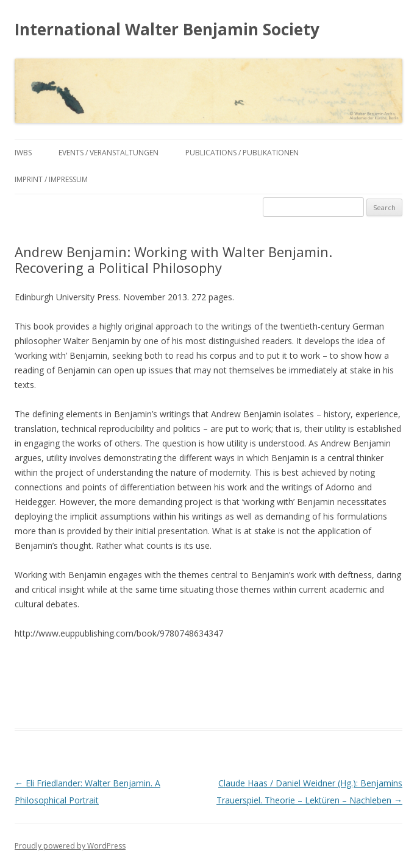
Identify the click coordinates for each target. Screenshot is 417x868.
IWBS (23, 153)
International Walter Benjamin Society (167, 29)
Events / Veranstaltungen (109, 153)
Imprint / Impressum (51, 179)
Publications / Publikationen (242, 153)
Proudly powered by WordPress (70, 846)
